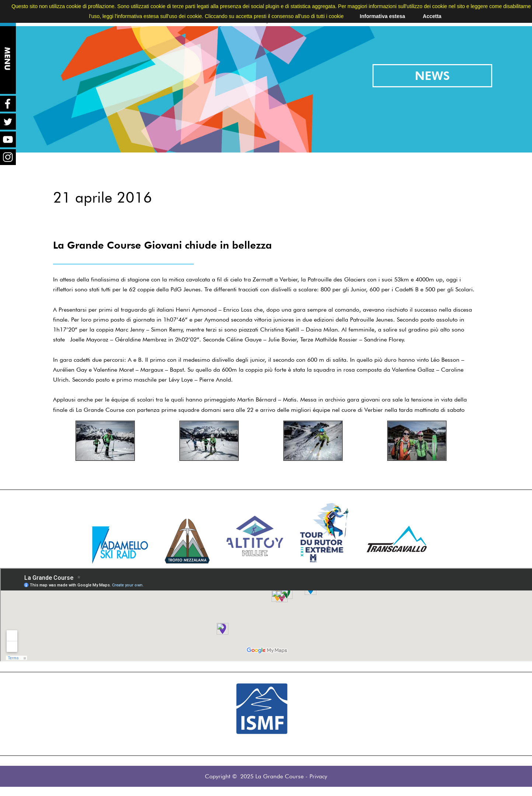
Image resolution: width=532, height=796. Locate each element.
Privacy (318, 776)
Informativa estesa (383, 16)
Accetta (432, 16)
